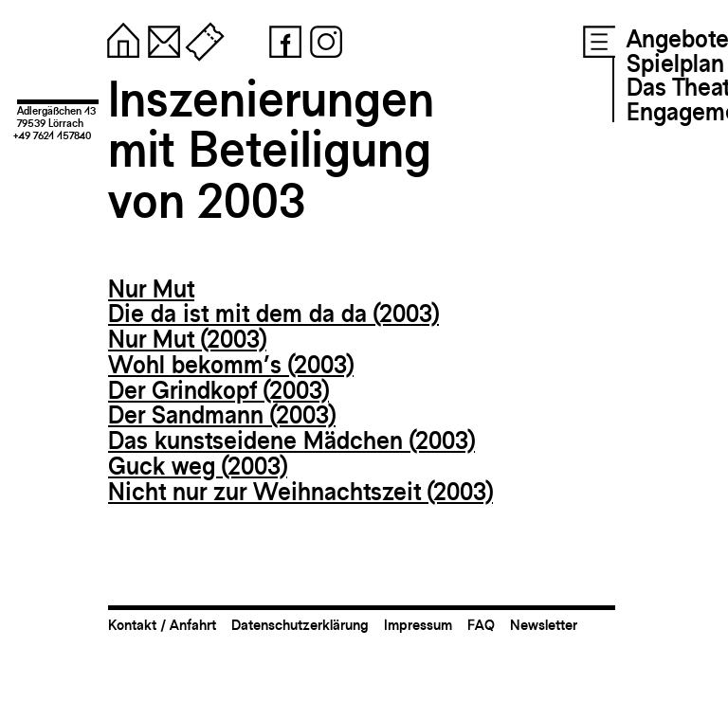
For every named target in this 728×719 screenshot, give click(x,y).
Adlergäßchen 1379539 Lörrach (56, 117)
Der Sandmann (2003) (222, 415)
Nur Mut (151, 289)
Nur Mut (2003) (187, 339)
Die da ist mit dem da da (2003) (273, 314)
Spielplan (675, 63)
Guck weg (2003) (198, 466)
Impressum (418, 625)
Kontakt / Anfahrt (162, 625)
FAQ (481, 625)
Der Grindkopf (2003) (218, 390)
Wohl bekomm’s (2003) (231, 365)
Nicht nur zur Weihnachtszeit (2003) (300, 492)
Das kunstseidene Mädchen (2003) (291, 440)
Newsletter (544, 625)
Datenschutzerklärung (300, 625)
